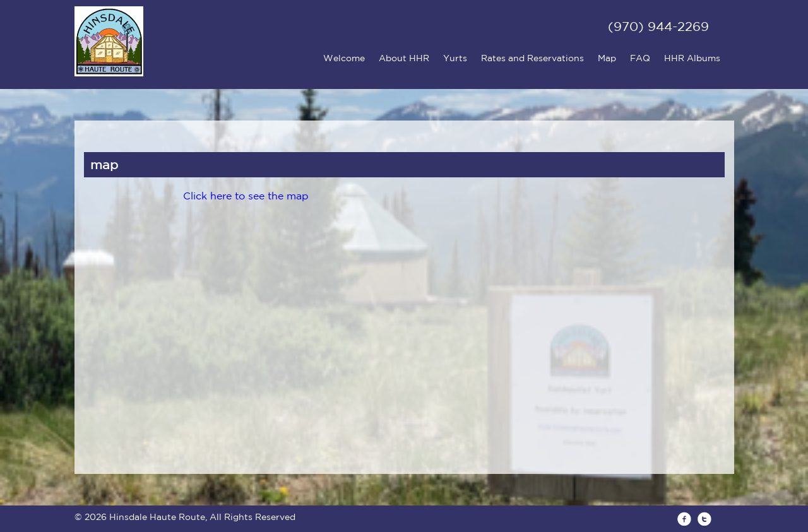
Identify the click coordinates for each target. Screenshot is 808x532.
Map (607, 58)
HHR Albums (692, 58)
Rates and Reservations (532, 58)
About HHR (404, 58)
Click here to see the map (246, 196)
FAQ (640, 58)
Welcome (344, 58)
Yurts (455, 58)
